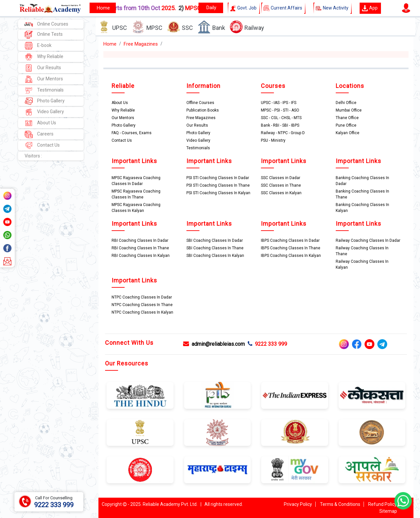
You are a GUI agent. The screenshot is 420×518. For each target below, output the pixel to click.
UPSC (112, 27)
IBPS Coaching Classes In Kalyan (291, 256)
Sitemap (388, 511)
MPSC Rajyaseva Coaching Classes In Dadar (136, 181)
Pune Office (346, 125)
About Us (40, 123)
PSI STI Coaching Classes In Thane (218, 185)
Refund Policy (382, 504)
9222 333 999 (267, 344)
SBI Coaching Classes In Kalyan (215, 256)
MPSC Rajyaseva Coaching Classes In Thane (136, 194)
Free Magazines (141, 44)
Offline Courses (200, 103)
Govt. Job (244, 8)
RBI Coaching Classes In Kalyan (141, 256)
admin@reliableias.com (214, 344)
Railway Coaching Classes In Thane (362, 251)
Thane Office (347, 118)
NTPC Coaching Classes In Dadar (142, 297)
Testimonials (44, 90)
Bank (211, 27)
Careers (39, 134)
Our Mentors (44, 79)
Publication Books (203, 110)
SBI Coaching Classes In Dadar (215, 240)
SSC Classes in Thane (281, 185)
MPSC (147, 27)
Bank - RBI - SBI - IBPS (280, 125)
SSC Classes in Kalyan (281, 193)
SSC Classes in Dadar (281, 178)
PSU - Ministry (273, 140)
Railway (247, 27)
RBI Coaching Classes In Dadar (140, 240)
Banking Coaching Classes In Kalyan (362, 208)
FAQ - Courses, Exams (132, 133)
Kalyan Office (347, 133)
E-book (38, 46)
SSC (180, 27)
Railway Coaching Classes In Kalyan (362, 264)
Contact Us (42, 145)
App (370, 8)
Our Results (43, 68)
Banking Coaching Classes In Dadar (362, 181)
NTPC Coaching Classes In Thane (142, 305)
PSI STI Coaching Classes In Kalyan (218, 193)
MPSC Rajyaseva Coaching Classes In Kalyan (136, 208)
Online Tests (44, 35)
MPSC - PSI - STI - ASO (280, 110)
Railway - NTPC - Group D (283, 133)
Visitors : (33, 156)
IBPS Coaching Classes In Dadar (290, 240)
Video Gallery (44, 112)
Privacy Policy (298, 504)
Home (110, 44)
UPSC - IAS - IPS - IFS (279, 103)
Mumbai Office (349, 110)
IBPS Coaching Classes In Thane (291, 248)
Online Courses (46, 24)
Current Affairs (283, 8)
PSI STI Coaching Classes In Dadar (218, 178)
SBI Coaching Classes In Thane (215, 248)
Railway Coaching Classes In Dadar (368, 240)
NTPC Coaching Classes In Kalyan (142, 312)
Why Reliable (44, 57)
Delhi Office (346, 103)
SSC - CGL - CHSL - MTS (281, 118)
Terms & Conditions (340, 504)
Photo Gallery (45, 101)
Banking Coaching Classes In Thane (362, 194)
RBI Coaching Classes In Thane (140, 248)
